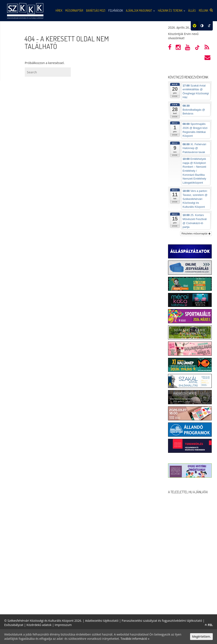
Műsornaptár (74, 10)
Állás (192, 10)
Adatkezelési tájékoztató (102, 621)
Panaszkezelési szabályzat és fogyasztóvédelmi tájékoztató (162, 621)
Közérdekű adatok (39, 625)
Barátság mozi (96, 10)
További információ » (135, 639)
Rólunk (203, 10)
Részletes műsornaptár (196, 234)
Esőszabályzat (14, 625)
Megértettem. (201, 636)
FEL (209, 625)
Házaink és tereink (172, 10)
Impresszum (63, 625)
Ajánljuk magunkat (140, 10)
